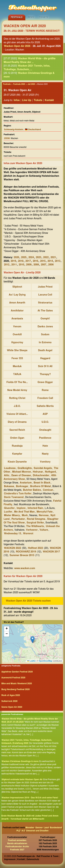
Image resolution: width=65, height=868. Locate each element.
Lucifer (8, 512)
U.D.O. (45, 422)
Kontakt (49, 100)
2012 (7, 265)
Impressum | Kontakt (15, 859)
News (31, 17)
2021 (53, 257)
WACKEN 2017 (51, 552)
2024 (31, 257)
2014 (50, 261)
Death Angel (45, 350)
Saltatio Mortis (45, 406)
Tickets (44, 17)
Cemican (48, 490)
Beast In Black (42, 483)
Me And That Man (24, 512)
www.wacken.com (25, 568)
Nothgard (50, 472)
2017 (28, 261)
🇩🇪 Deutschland (33, 130)
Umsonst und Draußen (37, 831)
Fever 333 (17, 358)
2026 (16, 257)
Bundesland (56, 828)
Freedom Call (45, 398)
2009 (29, 265)
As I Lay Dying (17, 295)
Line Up (27, 100)
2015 (43, 261)
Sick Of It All (45, 366)
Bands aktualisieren (17, 843)
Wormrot (28, 534)
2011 (14, 265)
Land (46, 828)
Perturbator (18, 519)
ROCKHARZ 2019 (26, 552)
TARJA (17, 374)
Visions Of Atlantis (17, 414)
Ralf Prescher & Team (47, 856)
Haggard (45, 358)
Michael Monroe (21, 472)
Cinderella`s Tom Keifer (18, 494)
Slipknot (17, 287)
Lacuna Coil (45, 295)
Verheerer (32, 530)
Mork (25, 515)
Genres (39, 828)
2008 (36, 265)
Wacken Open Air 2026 (17, 46)
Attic (7, 475)
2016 (35, 261)
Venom (17, 327)
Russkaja (17, 446)
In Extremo (45, 343)
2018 (21, 261)
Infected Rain (35, 508)
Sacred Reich (17, 430)
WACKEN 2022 (12, 548)
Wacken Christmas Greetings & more (20, 761)
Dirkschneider (41, 475)
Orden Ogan (17, 438)
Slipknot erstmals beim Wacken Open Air (22, 779)
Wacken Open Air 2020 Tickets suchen (28, 601)
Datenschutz (33, 859)
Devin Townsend (14, 497)
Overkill (17, 335)
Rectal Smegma (36, 519)
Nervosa (44, 515)
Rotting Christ (17, 398)
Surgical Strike (35, 523)
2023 (39, 257)
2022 (46, 257)
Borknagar (22, 486)
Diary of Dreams (17, 422)
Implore (21, 508)
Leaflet (31, 661)
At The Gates (45, 311)
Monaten (30, 828)
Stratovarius (45, 303)
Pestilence (45, 438)
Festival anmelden (17, 840)
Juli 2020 (31, 84)
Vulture (44, 530)
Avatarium (26, 483)
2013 (58, 261)
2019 (13, 261)
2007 (44, 265)
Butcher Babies (32, 490)
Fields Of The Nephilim (18, 382)
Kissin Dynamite (17, 462)
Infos (17, 100)
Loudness (10, 468)
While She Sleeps (17, 350)
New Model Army (17, 390)
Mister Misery (12, 515)
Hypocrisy (17, 343)
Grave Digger (45, 382)
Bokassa (9, 486)
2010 (21, 265)
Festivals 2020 (19, 84)
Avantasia (17, 319)
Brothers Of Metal (40, 486)
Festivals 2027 (17, 850)
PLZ (18, 831)
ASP (45, 414)
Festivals (17, 17)
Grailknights (25, 468)
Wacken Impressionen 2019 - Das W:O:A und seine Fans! (30, 798)
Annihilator (17, 311)
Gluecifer (9, 508)
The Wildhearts (35, 526)
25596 (7, 138)
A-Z (23, 831)
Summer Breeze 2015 (22, 555)
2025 (24, 257)
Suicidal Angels (43, 468)
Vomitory (45, 462)
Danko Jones (45, 327)
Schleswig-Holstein (14, 130)
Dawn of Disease (21, 475)
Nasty (45, 454)
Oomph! (45, 319)
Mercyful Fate (45, 512)
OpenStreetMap (46, 661)
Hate (45, 446)
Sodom (45, 335)
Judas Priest (45, 287)
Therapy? (45, 374)
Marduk (17, 366)
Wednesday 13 (13, 534)
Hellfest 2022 (35, 548)
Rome (45, 390)
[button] (32, 640)
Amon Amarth (17, 303)
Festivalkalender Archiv (17, 847)
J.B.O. (17, 406)
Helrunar (38, 472)
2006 (51, 265)
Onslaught (45, 430)
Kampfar (17, 454)
